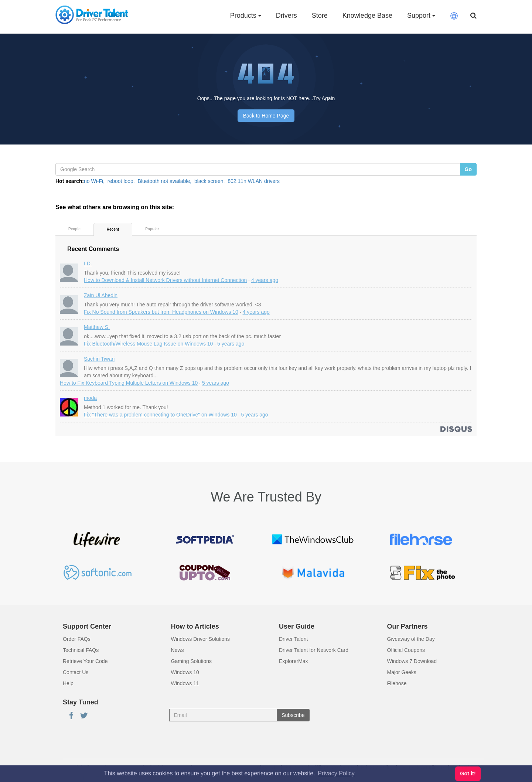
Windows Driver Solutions (201, 639)
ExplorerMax (294, 661)
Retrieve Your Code (85, 661)
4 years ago (265, 280)
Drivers (287, 16)
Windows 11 (185, 683)
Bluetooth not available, (165, 181)
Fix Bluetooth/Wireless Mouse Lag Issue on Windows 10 (148, 344)
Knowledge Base (367, 16)
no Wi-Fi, (94, 181)
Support (421, 16)
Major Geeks (402, 672)
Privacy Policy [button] (336, 773)
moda (90, 398)
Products (246, 16)
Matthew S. (97, 327)
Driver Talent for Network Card (314, 650)
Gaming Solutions (192, 661)
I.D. (88, 263)
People (74, 229)
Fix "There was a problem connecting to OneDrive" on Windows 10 (160, 415)
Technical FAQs (81, 650)
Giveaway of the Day (411, 639)
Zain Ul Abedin (101, 295)
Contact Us (76, 672)
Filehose (397, 683)
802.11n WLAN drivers (254, 181)
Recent (113, 229)
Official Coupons (406, 650)
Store (320, 16)
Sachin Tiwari (99, 359)
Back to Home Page (266, 116)
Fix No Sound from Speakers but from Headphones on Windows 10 (161, 312)
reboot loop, (121, 181)
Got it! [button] (468, 773)
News (178, 650)
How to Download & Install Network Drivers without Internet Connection (165, 280)
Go (468, 169)
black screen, (209, 181)
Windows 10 (185, 672)
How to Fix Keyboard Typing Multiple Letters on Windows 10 (129, 383)
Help (68, 683)
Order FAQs (77, 639)
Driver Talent (293, 639)
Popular (152, 229)
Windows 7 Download (412, 661)
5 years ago (231, 344)
